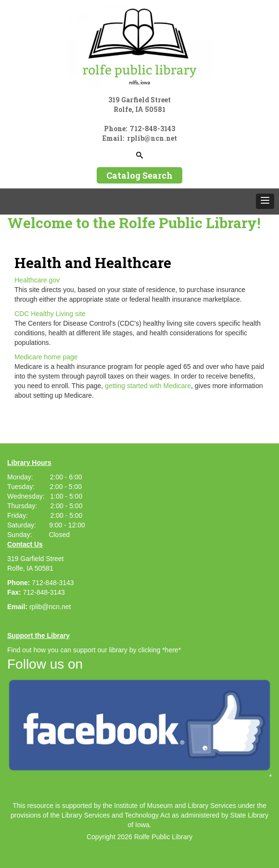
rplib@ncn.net (50, 607)
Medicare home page (46, 357)
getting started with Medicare (148, 386)
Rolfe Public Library (163, 837)
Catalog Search (139, 175)
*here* (171, 650)
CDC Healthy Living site (50, 314)
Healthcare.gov (37, 280)
